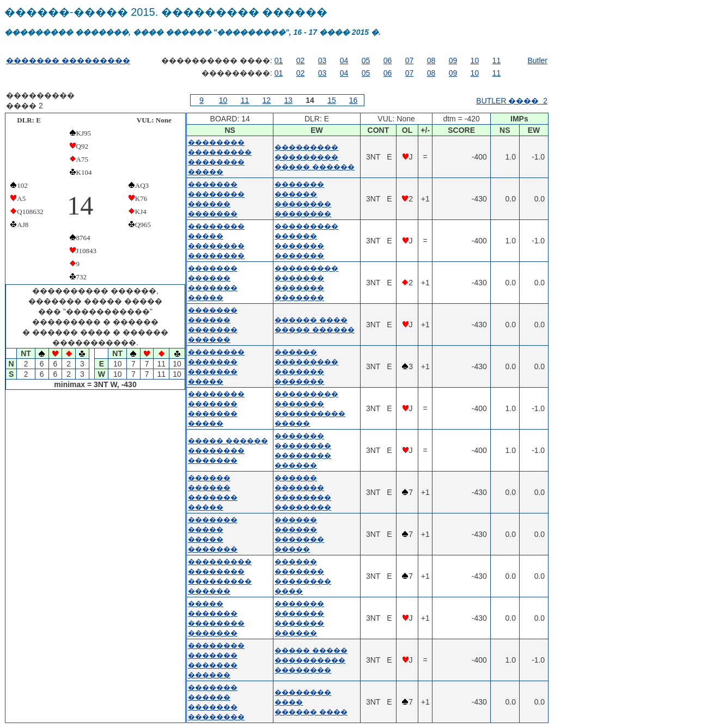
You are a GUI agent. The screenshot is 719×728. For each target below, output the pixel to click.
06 (388, 60)
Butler (537, 60)
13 (288, 100)
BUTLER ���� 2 (512, 101)
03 (322, 60)
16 (354, 100)
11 (497, 60)
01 (279, 60)
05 (366, 60)
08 (431, 60)
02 (301, 60)
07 (410, 60)
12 (267, 100)
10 (475, 60)
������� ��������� (68, 60)
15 (332, 100)
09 (453, 60)
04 (344, 60)
